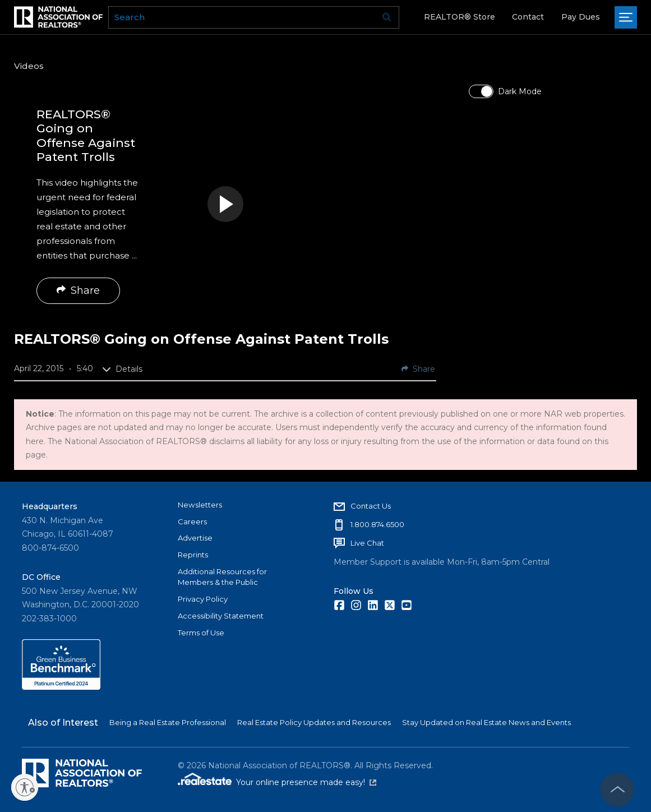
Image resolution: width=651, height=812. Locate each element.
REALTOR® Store (460, 17)
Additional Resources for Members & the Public (222, 577)
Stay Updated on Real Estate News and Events (486, 722)
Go (387, 17)
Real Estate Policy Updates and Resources (314, 722)
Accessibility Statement (221, 616)
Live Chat (367, 543)
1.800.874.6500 (377, 524)
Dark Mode (520, 91)
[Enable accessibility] (25, 787)
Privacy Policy (203, 599)
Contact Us (371, 506)
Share (78, 290)
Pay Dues (581, 17)
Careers (192, 522)
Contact (528, 17)
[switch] (481, 91)
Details (122, 369)
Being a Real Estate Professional (168, 722)
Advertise (195, 538)
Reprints (193, 555)
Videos (29, 66)
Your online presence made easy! (306, 782)
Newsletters (200, 505)
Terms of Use (201, 633)
